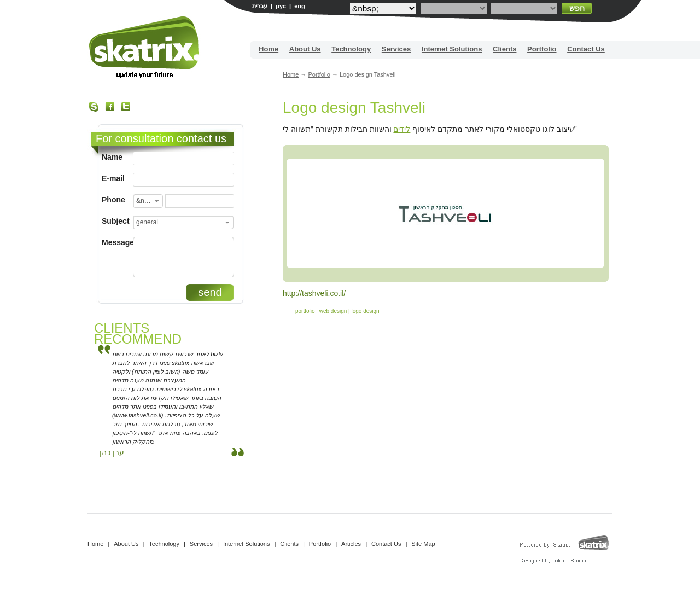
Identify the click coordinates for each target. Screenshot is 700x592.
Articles (351, 544)
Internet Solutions (452, 49)
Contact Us (586, 49)
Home (269, 49)
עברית (260, 6)
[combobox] (148, 201)
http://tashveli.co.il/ (314, 293)
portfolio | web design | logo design (337, 311)
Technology (351, 49)
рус (281, 6)
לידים (402, 129)
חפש (577, 8)
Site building (145, 47)
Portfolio (542, 49)
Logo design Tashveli (354, 108)
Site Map (423, 544)
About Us (305, 49)
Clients (504, 49)
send (210, 292)
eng (300, 6)
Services (396, 49)
